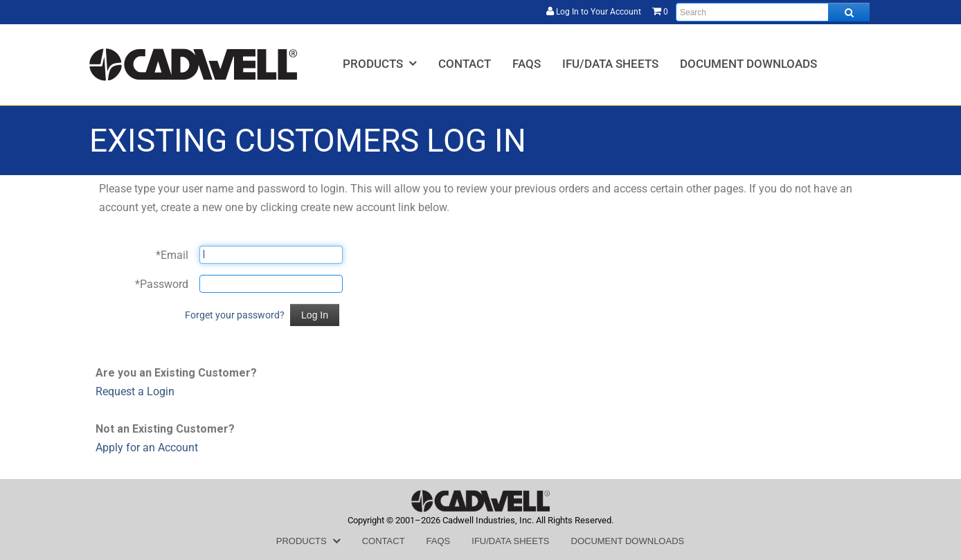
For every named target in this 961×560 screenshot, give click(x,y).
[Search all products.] (849, 12)
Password (162, 284)
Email (172, 255)
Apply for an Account (147, 448)
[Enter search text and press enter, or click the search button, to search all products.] (773, 12)
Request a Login (135, 391)
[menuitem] (380, 63)
